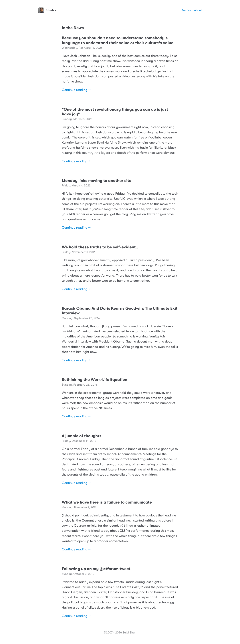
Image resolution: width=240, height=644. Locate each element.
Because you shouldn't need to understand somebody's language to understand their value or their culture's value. (118, 40)
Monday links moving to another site (97, 181)
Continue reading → (76, 90)
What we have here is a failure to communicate (107, 502)
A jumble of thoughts (82, 436)
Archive (186, 10)
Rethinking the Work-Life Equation (95, 380)
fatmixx (47, 10)
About (198, 10)
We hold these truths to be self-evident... (101, 247)
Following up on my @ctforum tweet (96, 569)
